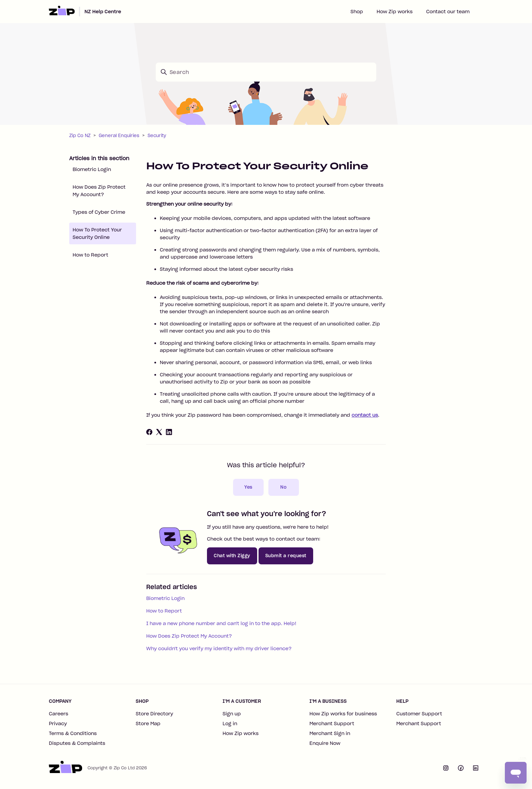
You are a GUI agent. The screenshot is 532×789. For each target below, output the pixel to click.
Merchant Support (332, 724)
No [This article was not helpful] (283, 487)
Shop (357, 12)
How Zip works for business (343, 714)
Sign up (232, 714)
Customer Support (419, 714)
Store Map (148, 724)
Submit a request (286, 556)
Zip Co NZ (80, 136)
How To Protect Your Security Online (97, 233)
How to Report (90, 255)
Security (157, 136)
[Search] (266, 72)
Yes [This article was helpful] (248, 487)
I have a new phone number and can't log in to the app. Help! (221, 623)
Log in (230, 724)
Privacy (58, 724)
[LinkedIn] (169, 432)
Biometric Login (92, 169)
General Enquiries (119, 136)
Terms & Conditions (73, 733)
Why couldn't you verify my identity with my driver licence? (219, 649)
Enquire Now (325, 743)
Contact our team (448, 12)
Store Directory (154, 714)
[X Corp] (159, 432)
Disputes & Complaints (77, 743)
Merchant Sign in (330, 733)
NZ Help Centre (103, 12)
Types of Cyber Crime (99, 212)
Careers (59, 714)
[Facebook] (149, 432)
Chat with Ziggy (232, 556)
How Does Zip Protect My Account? (99, 191)
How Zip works (395, 12)
